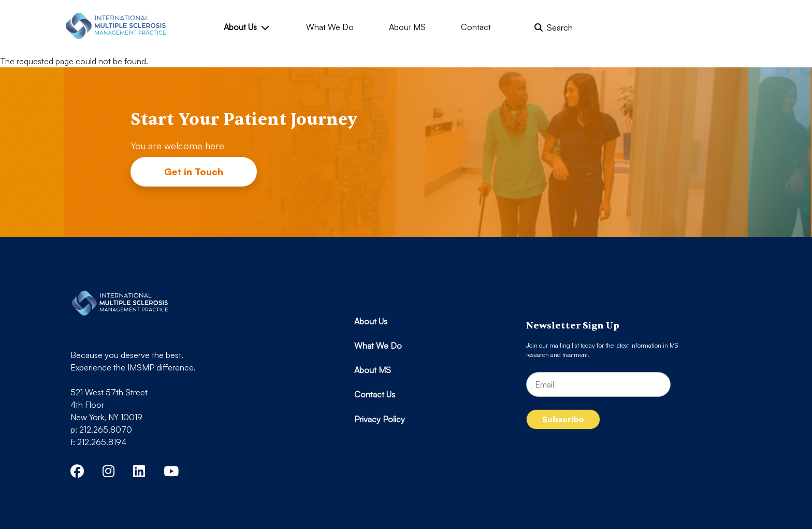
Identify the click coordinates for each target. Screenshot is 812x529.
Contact (476, 27)
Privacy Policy (380, 419)
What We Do (330, 27)
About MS (407, 27)
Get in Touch (194, 171)
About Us (246, 27)
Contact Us (375, 394)
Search (554, 27)
